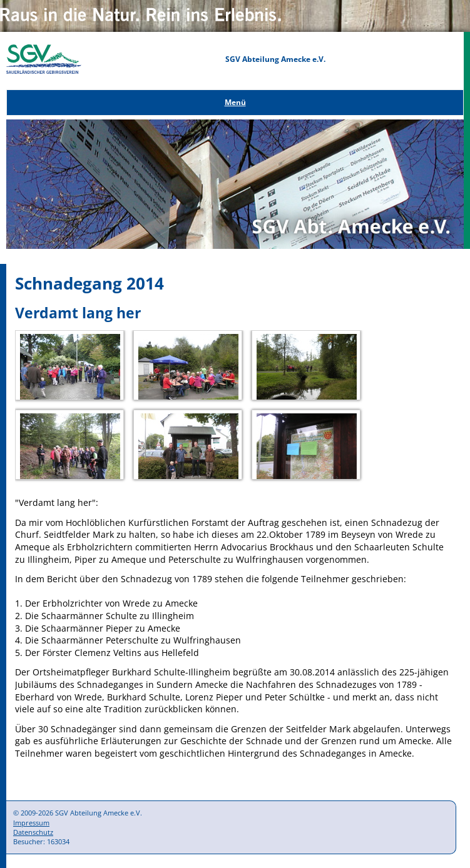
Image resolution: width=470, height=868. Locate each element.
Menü (235, 102)
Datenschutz (33, 832)
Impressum (31, 823)
